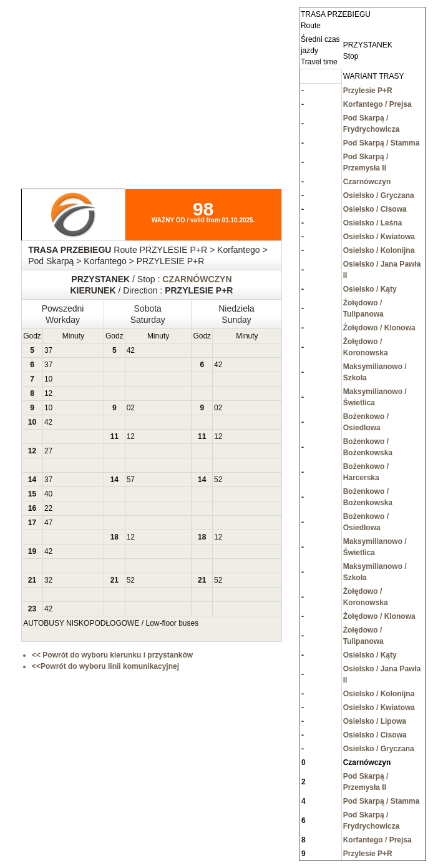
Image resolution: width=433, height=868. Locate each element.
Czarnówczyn (367, 182)
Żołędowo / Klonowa (379, 328)
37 (48, 350)
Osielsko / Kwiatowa (379, 237)
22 (48, 508)
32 (48, 580)
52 (218, 480)
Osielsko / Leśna (373, 223)
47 (48, 523)
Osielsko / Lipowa (375, 721)
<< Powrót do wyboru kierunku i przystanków (112, 655)
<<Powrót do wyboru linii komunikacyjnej (105, 666)
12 (48, 393)
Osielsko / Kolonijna (379, 250)
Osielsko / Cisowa (375, 209)
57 (131, 480)
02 (131, 408)
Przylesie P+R (368, 91)
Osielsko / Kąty (370, 289)
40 (48, 494)
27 (48, 451)
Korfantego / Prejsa (377, 104)
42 (131, 350)
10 (48, 379)
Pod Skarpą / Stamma (382, 143)
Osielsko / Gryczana (379, 195)
